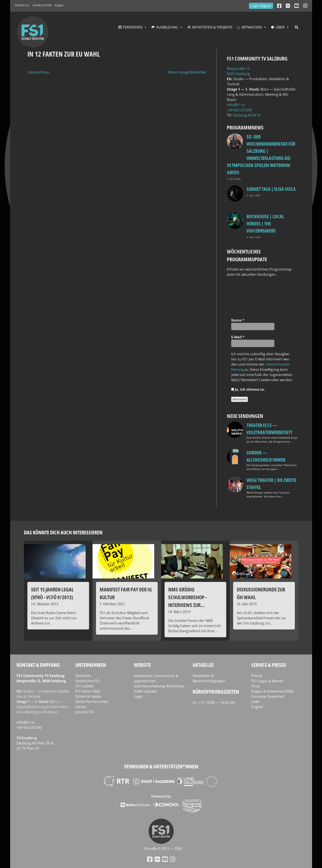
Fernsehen (133, 27)
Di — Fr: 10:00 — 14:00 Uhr (214, 702)
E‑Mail (238, 337)
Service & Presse (269, 665)
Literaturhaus (38, 72)
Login (138, 696)
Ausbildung (167, 27)
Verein (81, 707)
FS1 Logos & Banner (267, 681)
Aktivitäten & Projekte (212, 27)
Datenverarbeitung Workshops (159, 686)
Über (280, 27)
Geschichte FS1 (88, 681)
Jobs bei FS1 (85, 712)
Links (255, 702)
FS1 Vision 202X (88, 691)
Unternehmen (91, 665)
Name (238, 320)
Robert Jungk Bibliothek (187, 72)
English (59, 5)
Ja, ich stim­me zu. (248, 389)
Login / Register (261, 6)
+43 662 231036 (42, 5)
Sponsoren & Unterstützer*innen (161, 766)
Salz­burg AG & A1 (247, 115)
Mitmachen (252, 27)
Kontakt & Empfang (38, 665)
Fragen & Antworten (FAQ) (272, 691)
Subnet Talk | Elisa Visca (271, 189)
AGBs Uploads (145, 691)
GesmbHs (83, 676)
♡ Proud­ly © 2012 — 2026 (161, 849)
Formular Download (268, 696)
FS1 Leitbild (84, 686)
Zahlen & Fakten (88, 696)
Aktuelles (203, 665)
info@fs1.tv (22, 5)
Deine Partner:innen (92, 702)
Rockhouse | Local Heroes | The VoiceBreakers (265, 223)
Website (142, 665)
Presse (257, 676)
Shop (255, 686)
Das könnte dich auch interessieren (63, 532)
